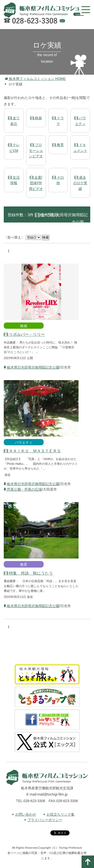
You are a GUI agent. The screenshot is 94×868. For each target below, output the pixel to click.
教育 (58, 145)
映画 (36, 118)
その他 (58, 180)
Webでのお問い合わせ (62, 22)
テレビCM (14, 148)
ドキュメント (80, 148)
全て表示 (14, 121)
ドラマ (58, 121)
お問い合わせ (26, 814)
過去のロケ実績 (80, 183)
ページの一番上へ (88, 862)
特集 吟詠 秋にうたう (28, 573)
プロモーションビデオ (36, 150)
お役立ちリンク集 (61, 814)
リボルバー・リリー (24, 334)
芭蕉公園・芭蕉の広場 (23, 489)
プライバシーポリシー (45, 820)
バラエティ (80, 121)
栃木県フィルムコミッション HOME (35, 79)
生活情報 (14, 180)
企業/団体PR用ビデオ (36, 183)
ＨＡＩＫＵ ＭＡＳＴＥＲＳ (32, 451)
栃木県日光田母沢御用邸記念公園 (32, 367)
